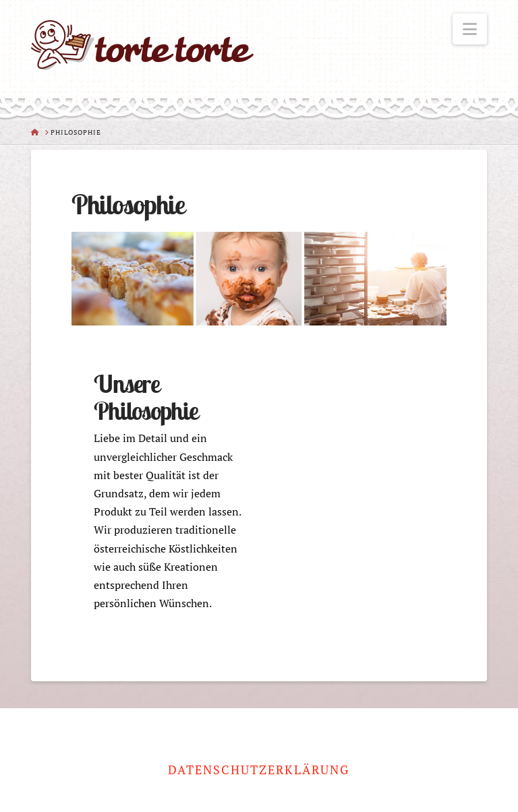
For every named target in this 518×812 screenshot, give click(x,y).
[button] (470, 29)
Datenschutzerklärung (259, 770)
